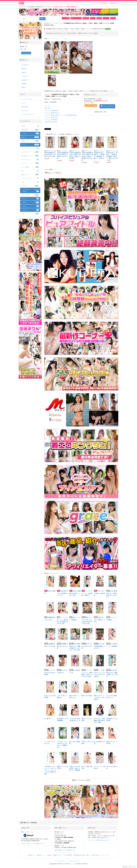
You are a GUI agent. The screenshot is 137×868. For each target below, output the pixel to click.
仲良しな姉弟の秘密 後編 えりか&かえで (100, 646)
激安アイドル (30, 141)
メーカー (47, 115)
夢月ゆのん (56, 113)
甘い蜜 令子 (48, 719)
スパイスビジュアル (27, 114)
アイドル (60, 23)
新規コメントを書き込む (54, 173)
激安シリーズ (30, 175)
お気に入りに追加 (91, 106)
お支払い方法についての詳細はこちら (33, 843)
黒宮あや (24, 69)
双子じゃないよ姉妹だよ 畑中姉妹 (99, 593)
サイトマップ (105, 855)
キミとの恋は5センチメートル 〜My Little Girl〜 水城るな (100, 673)
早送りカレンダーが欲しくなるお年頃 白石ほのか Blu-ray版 (87, 620)
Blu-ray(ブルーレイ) (30, 156)
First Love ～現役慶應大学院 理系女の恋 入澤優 (99, 720)
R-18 (30, 214)
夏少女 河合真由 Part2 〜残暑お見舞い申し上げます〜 (112, 673)
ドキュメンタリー (30, 178)
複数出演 (56, 111)
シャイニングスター (27, 99)
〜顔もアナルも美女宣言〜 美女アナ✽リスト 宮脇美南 (75, 768)
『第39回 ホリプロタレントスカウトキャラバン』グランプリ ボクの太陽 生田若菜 (50, 770)
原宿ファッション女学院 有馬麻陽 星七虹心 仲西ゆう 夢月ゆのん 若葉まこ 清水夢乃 (75, 155)
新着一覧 (47, 108)
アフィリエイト (61, 861)
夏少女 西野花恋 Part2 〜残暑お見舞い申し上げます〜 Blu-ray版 (75, 647)
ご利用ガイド (31, 855)
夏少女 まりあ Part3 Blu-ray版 (87, 646)
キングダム (25, 111)
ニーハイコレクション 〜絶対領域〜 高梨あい (87, 593)
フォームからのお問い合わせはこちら (99, 840)
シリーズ (30, 163)
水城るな (24, 72)
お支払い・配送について (54, 855)
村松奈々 (93, 18)
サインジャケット (30, 160)
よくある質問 (68, 855)
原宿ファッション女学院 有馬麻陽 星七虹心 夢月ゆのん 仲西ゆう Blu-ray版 (63, 155)
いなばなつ (106, 18)
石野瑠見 (24, 84)
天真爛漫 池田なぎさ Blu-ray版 (62, 646)
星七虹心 (56, 117)
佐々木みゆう (25, 65)
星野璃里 (99, 18)
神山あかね (25, 80)
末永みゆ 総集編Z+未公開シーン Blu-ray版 (75, 593)
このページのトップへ (130, 867)
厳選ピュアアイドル (76, 18)
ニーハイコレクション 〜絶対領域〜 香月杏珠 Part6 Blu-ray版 (63, 620)
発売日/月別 (48, 122)
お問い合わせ (95, 855)
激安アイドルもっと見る (81, 780)
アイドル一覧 (48, 111)
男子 (30, 171)
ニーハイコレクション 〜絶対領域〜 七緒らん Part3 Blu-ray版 (87, 673)
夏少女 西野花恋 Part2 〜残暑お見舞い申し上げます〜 (112, 594)
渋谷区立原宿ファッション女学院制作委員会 (64, 115)
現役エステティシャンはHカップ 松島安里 (99, 697)
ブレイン (24, 103)
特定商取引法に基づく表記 (82, 855)
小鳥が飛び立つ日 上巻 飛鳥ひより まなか (63, 593)
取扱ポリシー (41, 855)
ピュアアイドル (30, 152)
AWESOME (25, 107)
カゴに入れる (107, 106)
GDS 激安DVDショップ (68, 864)
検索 (42, 19)
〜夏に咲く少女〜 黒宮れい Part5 (99, 620)
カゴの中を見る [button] (26, 53)
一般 (30, 182)
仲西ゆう (56, 120)
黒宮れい (24, 87)
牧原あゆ (113, 18)
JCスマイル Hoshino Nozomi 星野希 (50, 672)
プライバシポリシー (74, 861)
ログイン (114, 3)
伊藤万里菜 (86, 18)
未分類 (30, 126)
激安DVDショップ (50, 23)
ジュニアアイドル (31, 148)
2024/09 (55, 122)
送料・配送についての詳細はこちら (65, 850)
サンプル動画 (66, 18)
